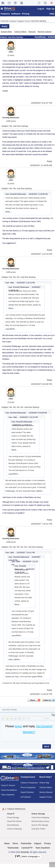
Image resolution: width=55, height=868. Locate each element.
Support (38, 844)
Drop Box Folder (38, 829)
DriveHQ (25, 853)
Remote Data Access (40, 822)
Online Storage (38, 814)
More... (9, 212)
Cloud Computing (14, 829)
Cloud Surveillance (9, 791)
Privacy (47, 844)
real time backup (39, 22)
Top (53, 716)
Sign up (50, 9)
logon (18, 727)
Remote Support (44, 32)
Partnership (26, 844)
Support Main (6, 32)
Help (52, 14)
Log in (41, 9)
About (7, 844)
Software (16, 14)
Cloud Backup (13, 826)
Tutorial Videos (20, 32)
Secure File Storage (40, 826)
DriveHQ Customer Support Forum (16, 22)
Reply (5, 27)
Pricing (26, 14)
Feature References (16, 810)
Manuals (32, 32)
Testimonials (13, 848)
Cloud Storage (13, 818)
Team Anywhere (8, 796)
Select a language (27, 857)
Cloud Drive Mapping (40, 818)
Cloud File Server (14, 822)
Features (5, 14)
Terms (15, 844)
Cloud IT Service (8, 786)
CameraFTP (27, 848)
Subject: (4, 38)
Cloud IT (11, 814)
